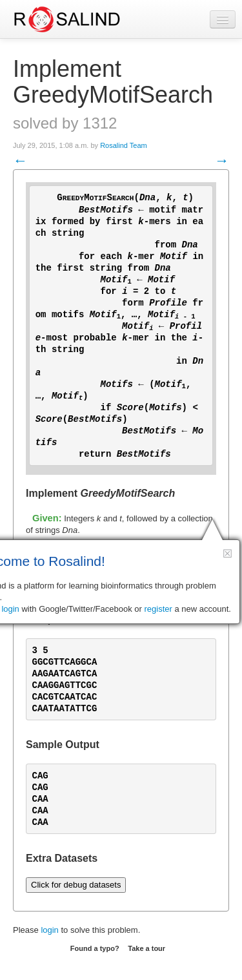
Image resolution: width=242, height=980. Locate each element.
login (49, 930)
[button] (227, 553)
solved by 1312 (65, 123)
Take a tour (146, 948)
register (158, 609)
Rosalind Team (124, 145)
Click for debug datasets (76, 885)
